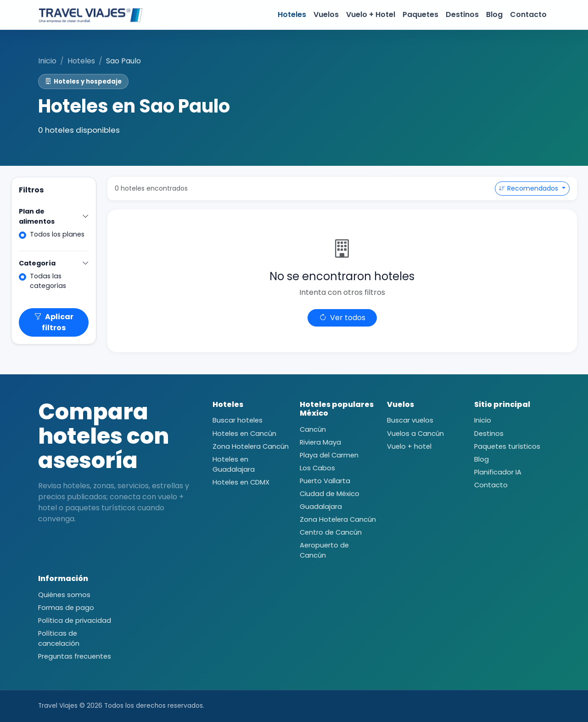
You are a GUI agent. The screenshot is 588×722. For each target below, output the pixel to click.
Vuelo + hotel (409, 446)
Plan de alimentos (54, 216)
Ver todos (342, 318)
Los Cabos (317, 468)
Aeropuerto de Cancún (324, 550)
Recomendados (529, 188)
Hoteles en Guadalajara (234, 464)
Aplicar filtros (54, 322)
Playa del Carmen (329, 455)
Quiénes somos (64, 595)
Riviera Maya (320, 442)
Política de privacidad (75, 620)
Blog (494, 14)
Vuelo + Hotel (371, 14)
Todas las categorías (48, 281)
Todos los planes (57, 234)
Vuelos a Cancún (415, 434)
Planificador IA (498, 472)
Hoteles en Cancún (244, 434)
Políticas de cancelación (59, 638)
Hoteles (292, 14)
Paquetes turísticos (507, 446)
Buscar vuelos (410, 420)
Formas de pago (66, 608)
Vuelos (326, 14)
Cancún (313, 429)
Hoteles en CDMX (241, 482)
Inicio (47, 61)
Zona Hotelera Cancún (251, 446)
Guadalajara (321, 507)
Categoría (54, 264)
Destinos (462, 14)
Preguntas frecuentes (75, 656)
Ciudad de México (330, 494)
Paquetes (420, 14)
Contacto (528, 14)
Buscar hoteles (238, 420)
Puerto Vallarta (325, 481)
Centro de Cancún (331, 532)
